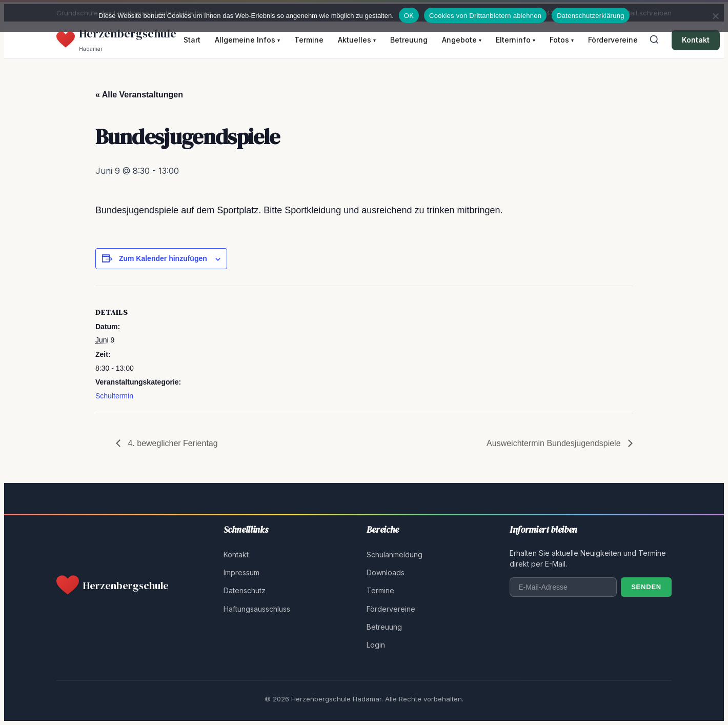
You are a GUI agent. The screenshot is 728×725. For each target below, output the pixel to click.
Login (376, 645)
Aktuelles (357, 40)
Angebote (462, 40)
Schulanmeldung (395, 555)
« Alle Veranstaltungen (139, 95)
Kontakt (696, 40)
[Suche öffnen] (654, 40)
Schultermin (114, 396)
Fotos (562, 40)
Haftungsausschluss (257, 609)
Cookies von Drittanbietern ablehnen (485, 16)
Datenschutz (245, 590)
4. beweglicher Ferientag (172, 443)
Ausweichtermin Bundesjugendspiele (555, 443)
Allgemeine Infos (247, 40)
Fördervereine (613, 40)
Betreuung (409, 40)
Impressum (241, 572)
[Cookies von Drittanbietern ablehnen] (715, 16)
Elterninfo (515, 40)
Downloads (386, 572)
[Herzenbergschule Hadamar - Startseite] (116, 40)
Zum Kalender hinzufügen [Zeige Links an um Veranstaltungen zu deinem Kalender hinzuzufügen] (163, 258)
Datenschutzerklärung (590, 16)
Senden (646, 587)
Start (192, 40)
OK (409, 16)
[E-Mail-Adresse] (563, 587)
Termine (309, 40)
